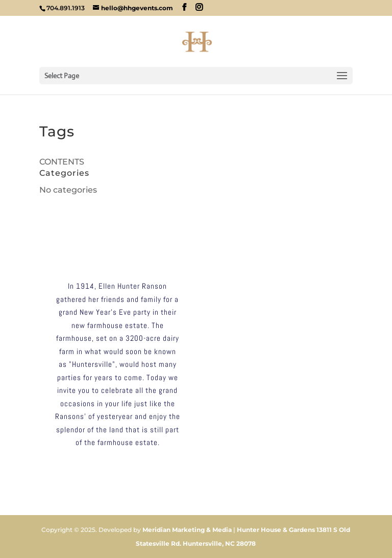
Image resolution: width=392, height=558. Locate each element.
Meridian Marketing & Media (187, 530)
